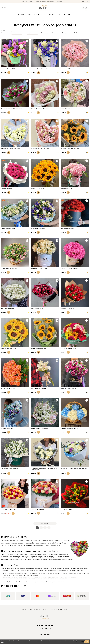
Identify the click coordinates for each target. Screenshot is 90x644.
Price (59, 14)
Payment (37, 1)
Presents (37, 14)
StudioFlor (37, 21)
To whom (67, 14)
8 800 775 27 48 (45, 626)
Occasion (51, 14)
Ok (87, 642)
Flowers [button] (44, 33)
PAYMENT (30, 610)
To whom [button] (65, 33)
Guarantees (43, 1)
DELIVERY (24, 610)
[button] (2, 8)
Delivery (31, 1)
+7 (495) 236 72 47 (45, 629)
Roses (29, 14)
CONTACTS (66, 610)
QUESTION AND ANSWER (56, 610)
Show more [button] (45, 523)
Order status (25, 1)
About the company (51, 1)
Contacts (60, 1)
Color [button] (54, 33)
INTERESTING (46, 610)
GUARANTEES (37, 610)
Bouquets (21, 14)
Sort (76, 33)
